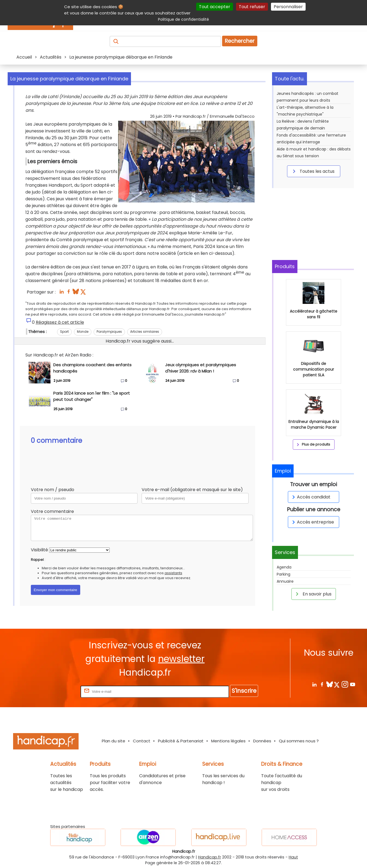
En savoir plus (313, 594)
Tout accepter (215, 7)
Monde (83, 332)
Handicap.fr (210, 857)
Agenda (284, 567)
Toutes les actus (313, 171)
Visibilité (39, 550)
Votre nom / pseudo (53, 490)
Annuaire (285, 581)
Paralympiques (109, 332)
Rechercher (240, 41)
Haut (293, 857)
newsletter (181, 659)
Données (262, 741)
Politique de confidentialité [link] (183, 19)
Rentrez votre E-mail (58, 691)
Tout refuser (252, 7)
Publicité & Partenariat (181, 741)
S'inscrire (244, 691)
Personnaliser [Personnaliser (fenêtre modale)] (288, 7)
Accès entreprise (312, 522)
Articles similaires (145, 332)
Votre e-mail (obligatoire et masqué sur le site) (192, 490)
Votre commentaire (52, 511)
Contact (142, 741)
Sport (64, 332)
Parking (284, 574)
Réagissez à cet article (60, 322)
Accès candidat (310, 497)
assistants (173, 573)
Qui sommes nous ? (299, 741)
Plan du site (114, 741)
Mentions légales (228, 741)
